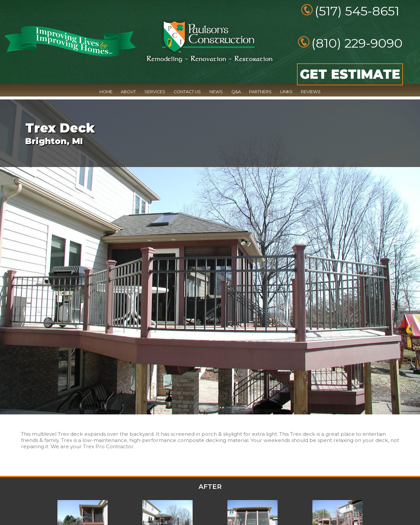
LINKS (286, 92)
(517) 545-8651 (357, 11)
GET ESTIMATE (350, 74)
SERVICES (155, 92)
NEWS (216, 92)
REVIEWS (311, 92)
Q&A (236, 92)
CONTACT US (187, 92)
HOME (106, 92)
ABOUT (128, 92)
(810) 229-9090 (357, 43)
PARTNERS (260, 92)
